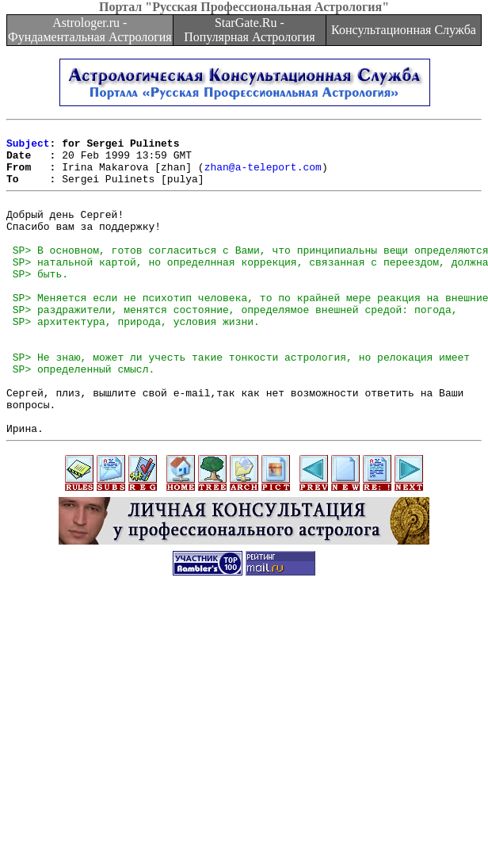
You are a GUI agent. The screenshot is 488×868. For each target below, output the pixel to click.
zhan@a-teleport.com (263, 176)
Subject (28, 147)
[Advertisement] (244, 757)
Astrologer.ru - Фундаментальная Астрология (90, 30)
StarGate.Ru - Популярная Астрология (249, 30)
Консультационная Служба (404, 30)
